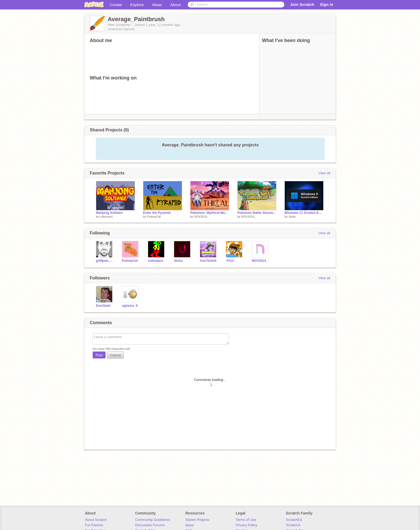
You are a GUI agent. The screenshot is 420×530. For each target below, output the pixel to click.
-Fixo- (230, 261)
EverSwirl (103, 306)
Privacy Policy (247, 525)
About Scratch (96, 520)
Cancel (115, 355)
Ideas (157, 5)
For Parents (94, 525)
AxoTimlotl (208, 261)
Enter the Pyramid (157, 213)
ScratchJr (293, 525)
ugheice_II (130, 306)
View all (324, 173)
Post (99, 355)
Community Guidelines (153, 520)
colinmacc (106, 217)
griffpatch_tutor (105, 261)
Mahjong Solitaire (109, 213)
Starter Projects (197, 520)
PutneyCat (154, 217)
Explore (137, 5)
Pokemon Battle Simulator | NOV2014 (257, 213)
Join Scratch (302, 4)
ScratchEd (294, 520)
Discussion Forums (150, 525)
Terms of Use (246, 520)
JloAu (292, 217)
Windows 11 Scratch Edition (304, 213)
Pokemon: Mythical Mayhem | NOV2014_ (210, 213)
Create (116, 5)
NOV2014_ (201, 217)
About (176, 5)
